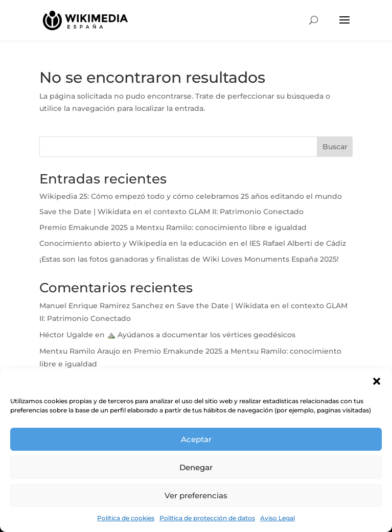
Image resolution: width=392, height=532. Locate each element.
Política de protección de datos (207, 518)
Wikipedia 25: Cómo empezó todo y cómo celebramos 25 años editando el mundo (192, 196)
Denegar (196, 467)
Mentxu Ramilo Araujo (80, 351)
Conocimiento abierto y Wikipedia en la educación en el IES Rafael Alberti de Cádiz (194, 243)
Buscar (335, 147)
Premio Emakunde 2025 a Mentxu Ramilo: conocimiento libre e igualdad (173, 227)
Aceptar (196, 439)
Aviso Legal (278, 518)
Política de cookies (126, 518)
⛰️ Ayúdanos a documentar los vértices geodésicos (201, 335)
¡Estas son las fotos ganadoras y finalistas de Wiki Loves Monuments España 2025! (190, 259)
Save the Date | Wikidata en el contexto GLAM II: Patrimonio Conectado (171, 212)
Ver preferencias (196, 495)
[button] (377, 381)
